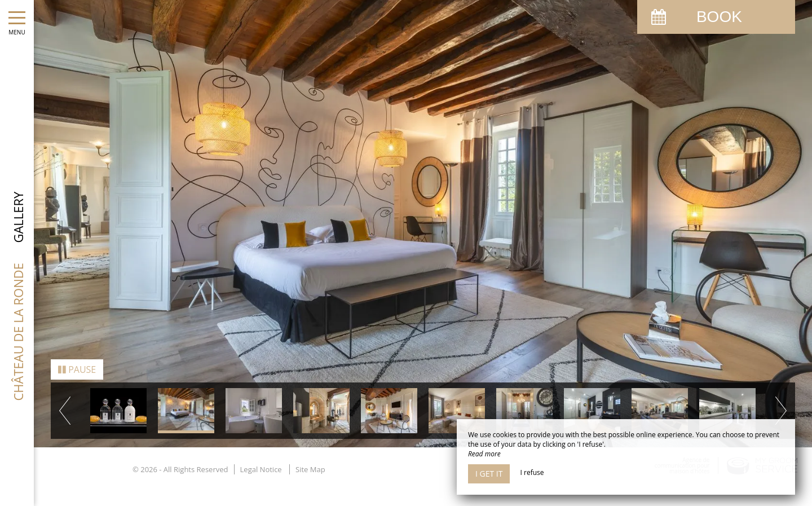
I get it (489, 474)
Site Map (310, 459)
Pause (77, 359)
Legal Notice (261, 459)
